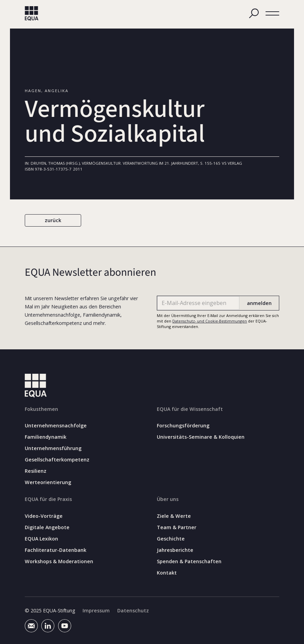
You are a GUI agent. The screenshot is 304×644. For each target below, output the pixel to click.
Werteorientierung (48, 482)
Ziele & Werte (174, 516)
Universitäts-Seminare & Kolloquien (201, 437)
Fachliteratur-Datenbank (56, 550)
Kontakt (167, 573)
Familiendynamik (46, 437)
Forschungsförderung (183, 426)
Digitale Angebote (47, 527)
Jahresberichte (175, 550)
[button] (272, 13)
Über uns (168, 499)
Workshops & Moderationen (59, 561)
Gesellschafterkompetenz (57, 460)
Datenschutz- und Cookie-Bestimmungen (210, 321)
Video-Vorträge (44, 516)
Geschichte (171, 539)
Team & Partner (177, 527)
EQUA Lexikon (41, 539)
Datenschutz (133, 611)
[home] (32, 14)
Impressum (96, 611)
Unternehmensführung (53, 449)
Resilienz (36, 471)
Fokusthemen (41, 409)
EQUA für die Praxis (48, 499)
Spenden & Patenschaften (189, 561)
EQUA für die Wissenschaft (190, 409)
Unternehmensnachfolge (56, 426)
